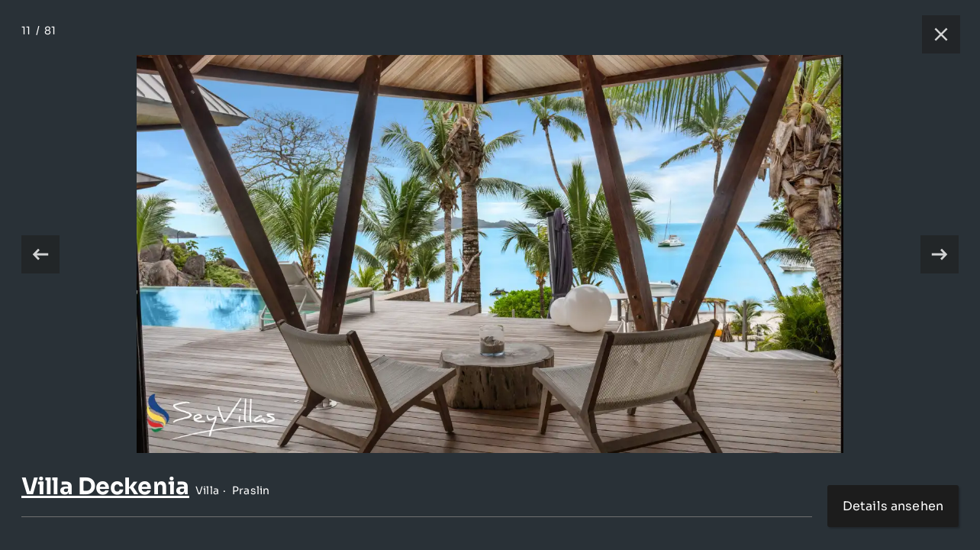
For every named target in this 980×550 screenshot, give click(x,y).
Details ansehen (893, 506)
